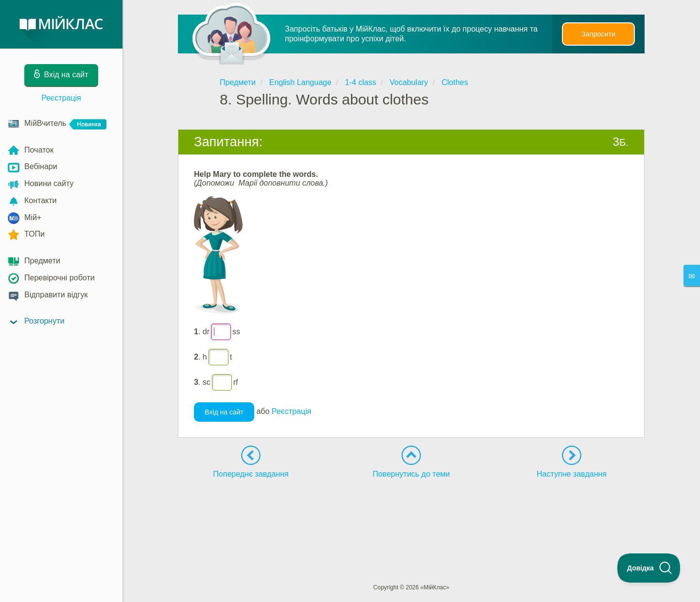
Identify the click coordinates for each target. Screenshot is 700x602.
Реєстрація (61, 98)
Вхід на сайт (224, 412)
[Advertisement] (411, 513)
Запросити (598, 34)
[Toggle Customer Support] (649, 568)
